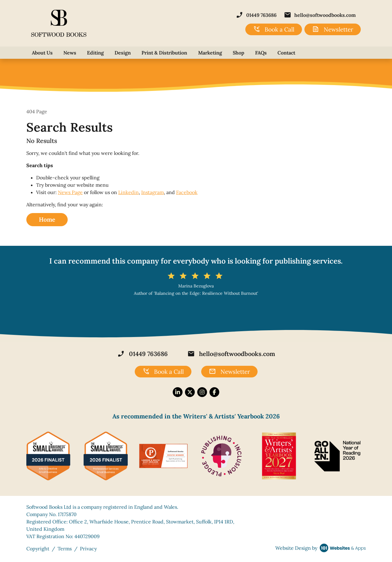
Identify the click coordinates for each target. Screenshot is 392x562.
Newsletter (333, 29)
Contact (286, 53)
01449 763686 (256, 15)
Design (123, 53)
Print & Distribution (164, 53)
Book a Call (274, 29)
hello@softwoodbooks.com (320, 15)
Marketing (210, 53)
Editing (95, 53)
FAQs (261, 53)
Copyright (38, 549)
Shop (239, 53)
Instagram (153, 192)
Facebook (187, 192)
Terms (65, 549)
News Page (70, 192)
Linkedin (128, 192)
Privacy (88, 549)
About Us (42, 53)
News (70, 53)
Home (47, 219)
